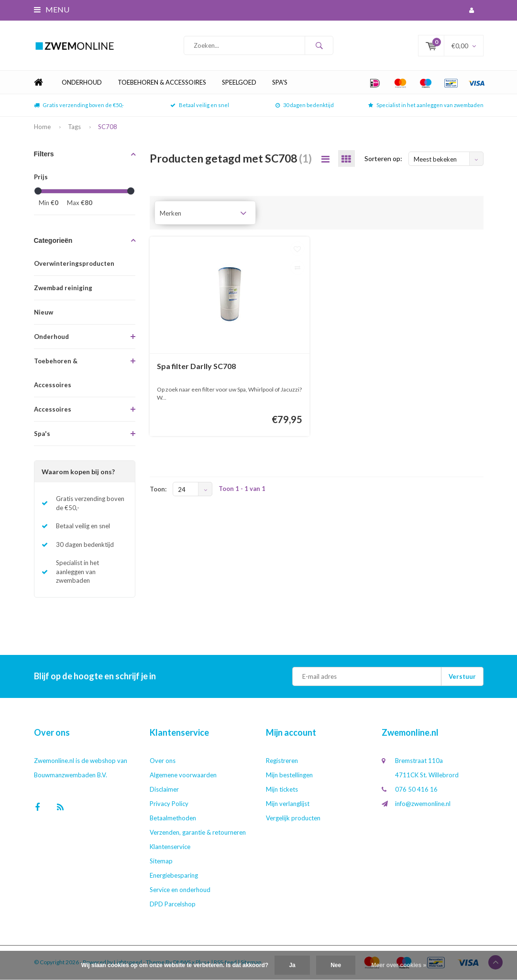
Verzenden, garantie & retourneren (198, 833)
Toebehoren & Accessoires (162, 83)
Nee (336, 965)
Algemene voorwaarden (183, 775)
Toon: (158, 490)
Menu (52, 9)
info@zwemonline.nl (423, 804)
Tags (74, 127)
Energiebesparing (174, 876)
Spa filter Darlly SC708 (196, 366)
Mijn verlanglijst (288, 804)
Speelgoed (239, 83)
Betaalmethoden (173, 818)
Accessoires (53, 410)
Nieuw (44, 313)
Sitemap (161, 861)
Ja (292, 965)
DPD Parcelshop (173, 904)
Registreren (282, 761)
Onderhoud (82, 83)
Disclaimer (164, 790)
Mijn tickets (282, 790)
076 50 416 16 (416, 790)
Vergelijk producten (293, 818)
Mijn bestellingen (289, 775)
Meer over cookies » (399, 965)
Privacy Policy (169, 804)
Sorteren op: (383, 159)
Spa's (280, 83)
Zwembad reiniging (63, 288)
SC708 (108, 127)
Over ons (163, 761)
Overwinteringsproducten (74, 264)
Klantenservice (170, 847)
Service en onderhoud (180, 890)
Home (39, 83)
